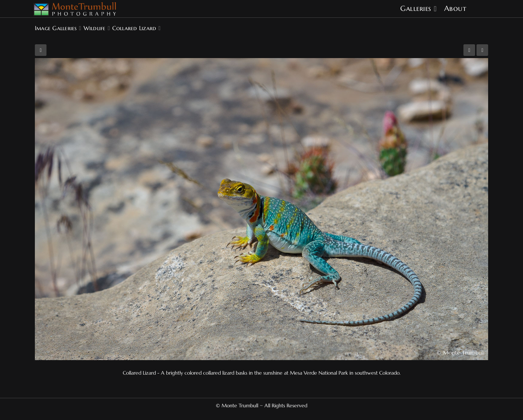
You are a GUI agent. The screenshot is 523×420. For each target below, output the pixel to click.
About (455, 9)
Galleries (416, 9)
